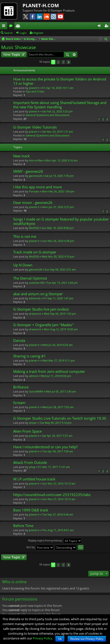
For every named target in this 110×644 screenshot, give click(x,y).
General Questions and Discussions (48, 115)
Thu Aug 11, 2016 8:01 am (58, 530)
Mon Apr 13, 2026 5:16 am (61, 160)
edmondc (35, 298)
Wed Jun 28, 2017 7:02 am (58, 407)
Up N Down (23, 265)
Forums (12, 26)
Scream (19, 403)
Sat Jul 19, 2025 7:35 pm (59, 176)
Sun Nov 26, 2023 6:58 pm (58, 241)
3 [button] (63, 62)
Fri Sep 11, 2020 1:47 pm (58, 298)
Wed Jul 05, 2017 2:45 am (61, 391)
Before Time (23, 526)
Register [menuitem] (107, 26)
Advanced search (74, 55)
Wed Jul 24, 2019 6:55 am (57, 345)
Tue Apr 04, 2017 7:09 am (58, 451)
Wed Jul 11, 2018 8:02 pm (56, 376)
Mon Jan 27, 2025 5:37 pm (58, 207)
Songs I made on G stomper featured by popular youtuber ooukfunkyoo (61, 221)
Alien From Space (27, 431)
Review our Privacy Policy (87, 639)
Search (9, 33)
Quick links (5, 26)
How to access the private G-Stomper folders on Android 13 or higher (60, 81)
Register (39, 33)
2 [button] (58, 62)
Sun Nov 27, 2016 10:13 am (59, 483)
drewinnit (35, 314)
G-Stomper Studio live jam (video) (41, 309)
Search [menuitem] (107, 40)
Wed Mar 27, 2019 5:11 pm (58, 360)
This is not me (25, 236)
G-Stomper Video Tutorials (35, 127)
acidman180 (36, 283)
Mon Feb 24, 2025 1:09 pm (58, 191)
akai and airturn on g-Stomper (38, 294)
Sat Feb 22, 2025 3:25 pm (57, 111)
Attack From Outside (30, 463)
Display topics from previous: (55, 541)
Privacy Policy (43, 638)
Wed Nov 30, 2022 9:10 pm (58, 256)
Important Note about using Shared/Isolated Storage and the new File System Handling (60, 105)
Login (23, 33)
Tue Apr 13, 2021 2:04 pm (62, 283)
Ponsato (34, 191)
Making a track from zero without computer (49, 371)
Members (19, 26)
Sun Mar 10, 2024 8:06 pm (58, 228)
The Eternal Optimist (30, 278)
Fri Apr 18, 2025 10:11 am (58, 88)
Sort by (40, 548)
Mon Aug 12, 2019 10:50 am (61, 329)
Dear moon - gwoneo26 (33, 203)
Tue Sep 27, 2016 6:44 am (58, 514)
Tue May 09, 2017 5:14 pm (55, 423)
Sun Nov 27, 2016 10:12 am (59, 499)
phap (32, 467)
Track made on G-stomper (35, 252)
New (12, 54)
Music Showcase (19, 47)
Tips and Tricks (35, 91)
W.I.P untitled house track (34, 479)
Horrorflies (36, 160)
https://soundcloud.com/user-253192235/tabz (52, 495)
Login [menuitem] (100, 26)
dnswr (33, 423)
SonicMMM (36, 391)
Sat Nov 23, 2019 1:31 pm (58, 132)
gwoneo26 (35, 176)
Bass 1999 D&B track (31, 510)
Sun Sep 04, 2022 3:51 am (60, 269)
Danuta (19, 340)
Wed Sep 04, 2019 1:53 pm (60, 314)
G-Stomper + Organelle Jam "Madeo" (43, 325)
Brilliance (21, 387)
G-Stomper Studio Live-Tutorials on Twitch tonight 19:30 (60, 418)
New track (21, 156)
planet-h (34, 88)
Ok (60, 639)
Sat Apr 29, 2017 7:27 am (57, 436)
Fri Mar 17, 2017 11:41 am (54, 467)
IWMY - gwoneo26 (28, 171)
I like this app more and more (38, 187)
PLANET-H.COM (41, 5)
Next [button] (68, 62)
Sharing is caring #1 (29, 356)
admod (33, 376)
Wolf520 (34, 228)
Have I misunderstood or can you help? (45, 447)
